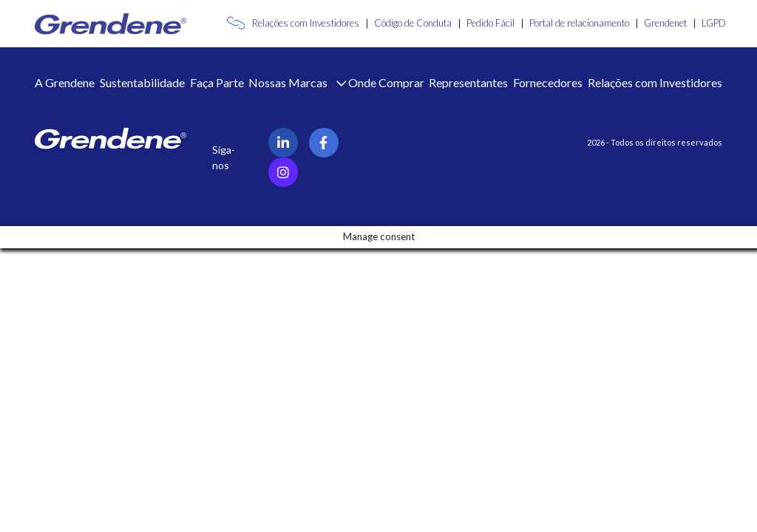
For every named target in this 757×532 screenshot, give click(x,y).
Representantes (468, 82)
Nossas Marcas (289, 82)
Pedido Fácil (490, 23)
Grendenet (665, 23)
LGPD (714, 23)
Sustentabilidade (142, 82)
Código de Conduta (413, 23)
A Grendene (65, 82)
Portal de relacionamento (579, 23)
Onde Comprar (386, 82)
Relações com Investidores (306, 23)
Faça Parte (217, 82)
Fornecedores (548, 82)
